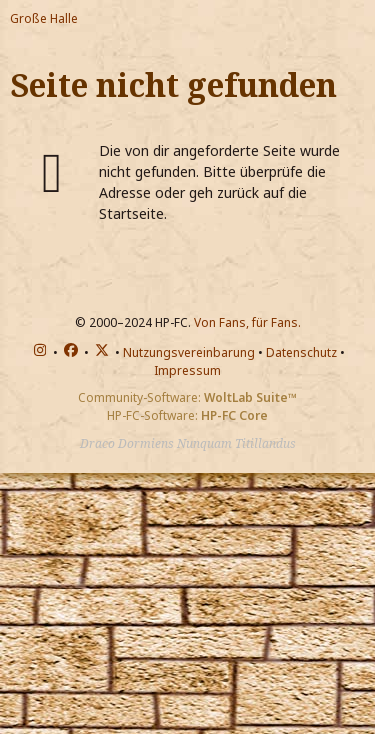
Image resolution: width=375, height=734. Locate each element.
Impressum (187, 370)
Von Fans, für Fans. (247, 322)
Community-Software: (187, 397)
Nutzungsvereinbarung (189, 352)
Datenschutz (301, 352)
